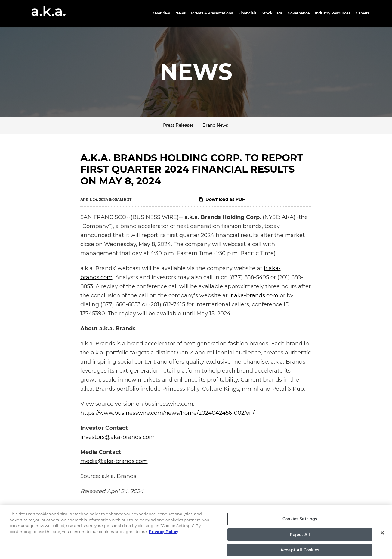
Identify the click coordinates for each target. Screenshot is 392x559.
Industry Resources (333, 13)
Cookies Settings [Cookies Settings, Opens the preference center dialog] (300, 522)
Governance (299, 13)
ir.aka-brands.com (254, 295)
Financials (247, 13)
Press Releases (178, 125)
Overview (161, 13)
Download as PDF (222, 199)
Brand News (215, 125)
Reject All (300, 538)
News (181, 13)
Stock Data (272, 13)
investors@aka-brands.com (117, 437)
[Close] (382, 537)
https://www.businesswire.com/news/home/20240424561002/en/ (167, 413)
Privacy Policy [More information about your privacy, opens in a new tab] (164, 535)
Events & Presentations (212, 13)
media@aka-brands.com (114, 461)
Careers (363, 13)
